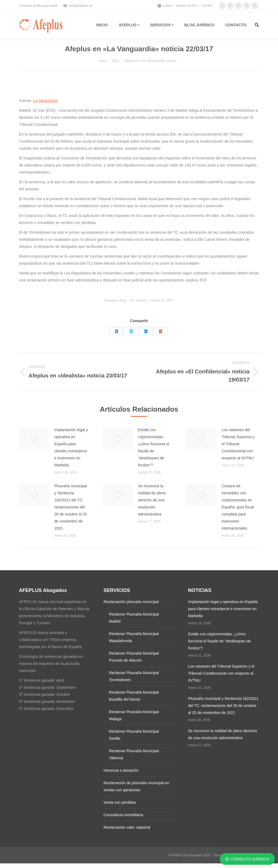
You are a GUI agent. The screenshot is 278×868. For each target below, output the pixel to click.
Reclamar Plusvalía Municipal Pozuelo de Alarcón (134, 657)
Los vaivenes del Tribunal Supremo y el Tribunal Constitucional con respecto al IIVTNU (238, 444)
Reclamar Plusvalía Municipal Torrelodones (134, 676)
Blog (116, 61)
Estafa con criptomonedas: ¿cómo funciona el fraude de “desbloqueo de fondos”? (153, 447)
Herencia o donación (121, 770)
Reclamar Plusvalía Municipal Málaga (134, 715)
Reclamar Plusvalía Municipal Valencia (134, 754)
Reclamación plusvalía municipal (131, 602)
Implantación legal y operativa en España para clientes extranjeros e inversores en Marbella (71, 447)
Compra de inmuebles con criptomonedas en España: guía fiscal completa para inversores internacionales (238, 507)
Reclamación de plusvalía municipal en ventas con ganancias (136, 786)
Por (138, 300)
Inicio (103, 61)
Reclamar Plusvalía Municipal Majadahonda (134, 637)
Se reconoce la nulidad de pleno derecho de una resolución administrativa (152, 500)
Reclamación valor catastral (127, 827)
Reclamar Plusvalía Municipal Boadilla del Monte (134, 696)
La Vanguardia (45, 101)
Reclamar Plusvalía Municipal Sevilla (134, 735)
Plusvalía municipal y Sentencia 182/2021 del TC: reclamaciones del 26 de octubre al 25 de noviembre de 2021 (71, 507)
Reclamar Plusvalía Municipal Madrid (134, 618)
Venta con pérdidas (120, 802)
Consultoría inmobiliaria (123, 815)
